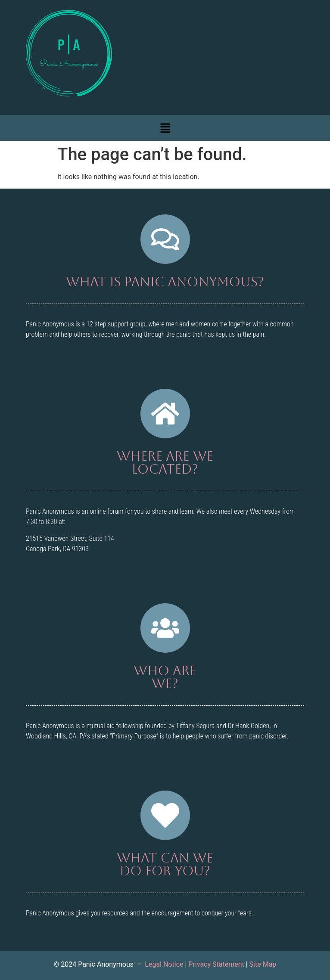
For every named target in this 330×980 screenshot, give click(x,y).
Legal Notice (164, 964)
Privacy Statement (216, 964)
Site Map (263, 964)
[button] (165, 128)
